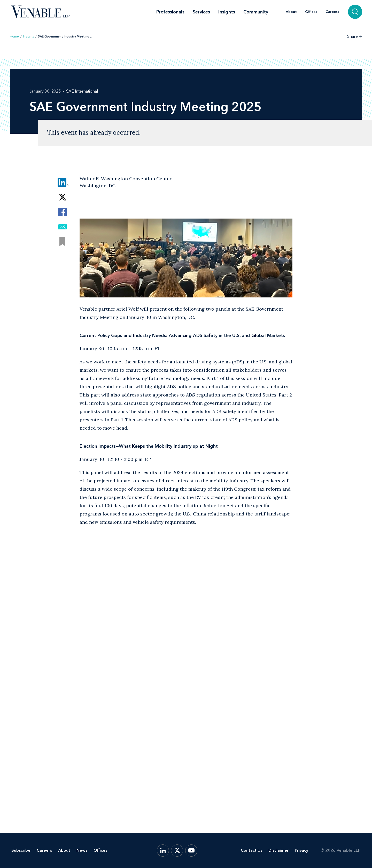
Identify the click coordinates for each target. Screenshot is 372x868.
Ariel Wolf (128, 309)
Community (256, 12)
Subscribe (21, 850)
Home (14, 36)
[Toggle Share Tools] (355, 36)
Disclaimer (278, 850)
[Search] (355, 12)
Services (201, 12)
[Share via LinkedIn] (62, 182)
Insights (227, 12)
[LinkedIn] (163, 851)
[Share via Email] (62, 227)
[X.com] (177, 851)
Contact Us (251, 850)
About (291, 12)
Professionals (170, 12)
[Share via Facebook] (62, 212)
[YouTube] (191, 851)
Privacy (301, 850)
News (82, 850)
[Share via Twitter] (62, 197)
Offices (311, 12)
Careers (332, 12)
